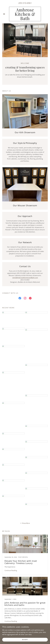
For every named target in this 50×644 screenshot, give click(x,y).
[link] (25, 14)
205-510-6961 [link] (25, 3)
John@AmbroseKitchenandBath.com (25, 278)
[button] (6, 14)
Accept (25, 641)
